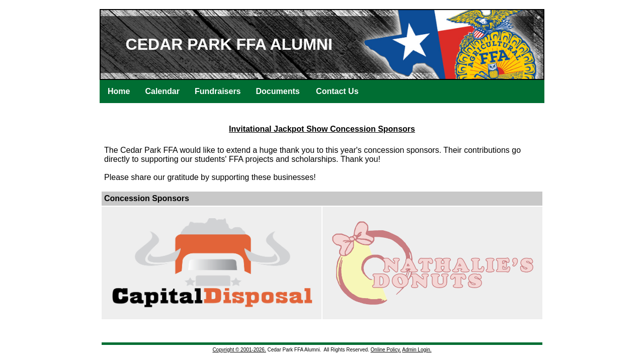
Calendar (162, 91)
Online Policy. (386, 350)
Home (119, 91)
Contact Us (337, 91)
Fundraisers (218, 91)
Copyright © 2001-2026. (239, 350)
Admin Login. (417, 350)
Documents (278, 91)
